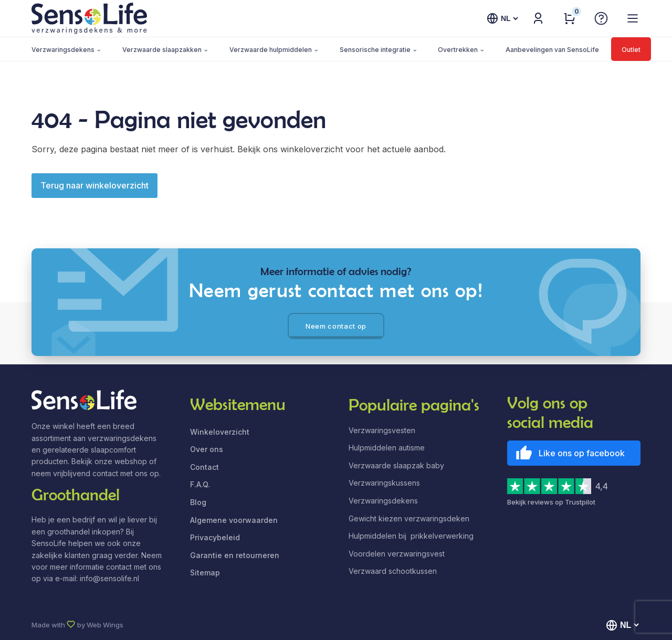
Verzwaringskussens (384, 483)
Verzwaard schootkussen (393, 571)
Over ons (207, 449)
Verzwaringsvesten (382, 430)
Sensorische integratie (375, 50)
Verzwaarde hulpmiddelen (271, 50)
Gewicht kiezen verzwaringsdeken (409, 518)
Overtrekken (458, 50)
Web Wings (105, 625)
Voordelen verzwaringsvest (397, 554)
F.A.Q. (200, 484)
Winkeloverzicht (220, 432)
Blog (198, 502)
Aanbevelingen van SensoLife (552, 50)
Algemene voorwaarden (234, 520)
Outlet (631, 50)
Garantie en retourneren (235, 555)
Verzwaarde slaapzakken (162, 50)
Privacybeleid (215, 537)
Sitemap (205, 573)
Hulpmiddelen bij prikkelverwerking (411, 536)
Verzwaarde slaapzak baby (396, 465)
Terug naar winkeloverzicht (94, 185)
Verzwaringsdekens (63, 50)
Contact (204, 467)
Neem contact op (336, 326)
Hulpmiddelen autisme (387, 448)
